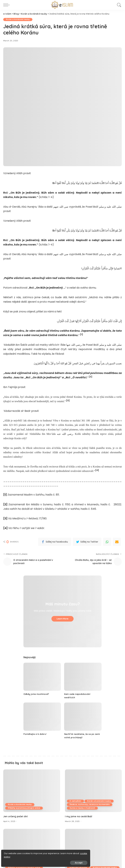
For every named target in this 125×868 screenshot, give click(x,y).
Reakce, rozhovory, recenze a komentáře (91, 805)
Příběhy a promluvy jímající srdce (25, 808)
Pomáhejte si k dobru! (36, 734)
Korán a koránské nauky (19, 19)
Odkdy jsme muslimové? (38, 694)
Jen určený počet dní (16, 816)
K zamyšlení (76, 801)
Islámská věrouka (79, 864)
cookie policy (13, 855)
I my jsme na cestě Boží (80, 816)
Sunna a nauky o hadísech (83, 808)
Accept (39, 861)
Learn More (62, 619)
